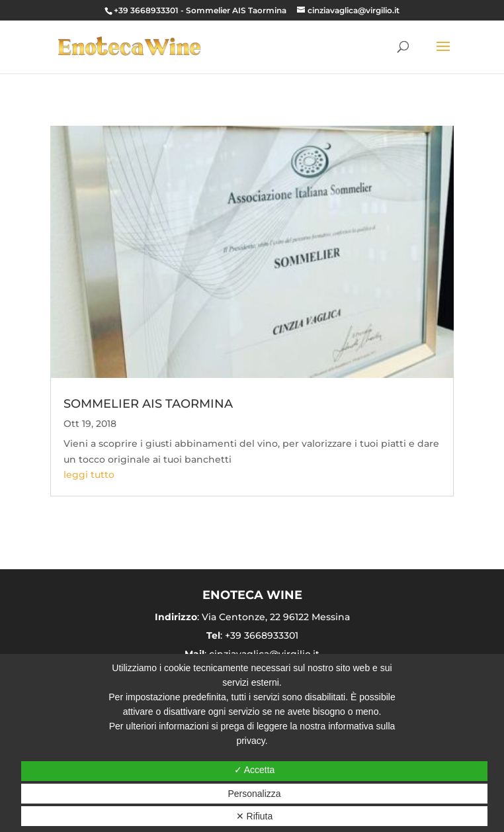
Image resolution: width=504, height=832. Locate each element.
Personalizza (254, 794)
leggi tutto (89, 475)
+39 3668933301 (146, 10)
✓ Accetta (255, 770)
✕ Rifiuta (255, 816)
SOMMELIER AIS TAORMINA (148, 404)
